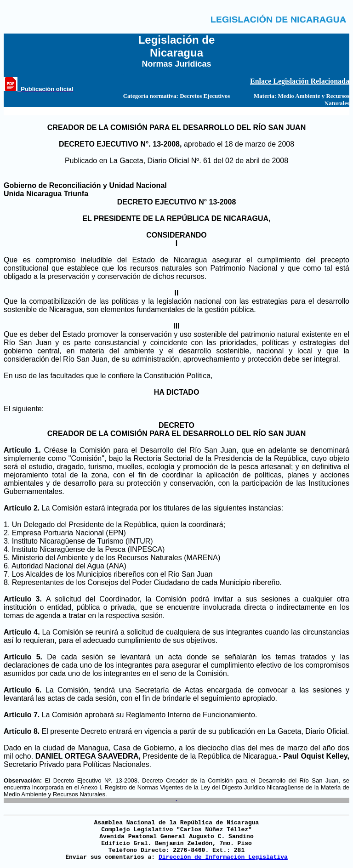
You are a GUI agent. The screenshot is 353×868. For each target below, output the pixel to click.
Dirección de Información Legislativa (223, 857)
